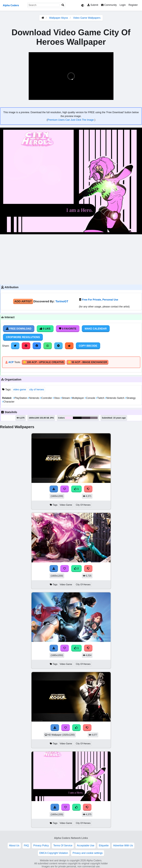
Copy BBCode (88, 346)
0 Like (45, 329)
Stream (65, 398)
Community (109, 5)
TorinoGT (62, 301)
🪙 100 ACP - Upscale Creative (44, 362)
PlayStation (20, 398)
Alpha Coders (11, 5)
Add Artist (23, 301)
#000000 (77, 418)
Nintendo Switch (115, 398)
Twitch (100, 398)
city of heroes (37, 390)
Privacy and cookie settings (88, 853)
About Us (14, 846)
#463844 (86, 418)
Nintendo (34, 398)
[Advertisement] (71, 259)
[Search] (63, 5)
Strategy (130, 398)
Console (90, 398)
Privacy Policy (41, 846)
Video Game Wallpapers (87, 18)
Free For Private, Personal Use (100, 300)
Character (8, 402)
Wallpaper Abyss (59, 18)
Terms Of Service (63, 846)
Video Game (66, 505)
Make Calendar (96, 329)
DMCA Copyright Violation (54, 853)
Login (123, 5)
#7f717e (94, 418)
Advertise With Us (123, 846)
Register (133, 5)
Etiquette (104, 846)
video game (20, 390)
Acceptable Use (86, 846)
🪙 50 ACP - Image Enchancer (87, 362)
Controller (46, 398)
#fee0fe (69, 418)
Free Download (19, 329)
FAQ (26, 846)
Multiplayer (78, 398)
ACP (11, 362)
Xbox (57, 398)
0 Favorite (68, 329)
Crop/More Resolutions (23, 337)
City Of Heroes (83, 505)
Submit (93, 5)
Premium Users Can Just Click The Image (71, 120)
